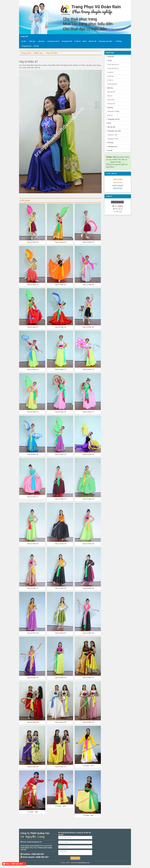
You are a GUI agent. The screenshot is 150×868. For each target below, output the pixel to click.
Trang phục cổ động (113, 111)
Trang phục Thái (67, 41)
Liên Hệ (36, 46)
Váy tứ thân (52, 53)
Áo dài (24, 41)
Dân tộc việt (92, 41)
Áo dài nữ (77, 41)
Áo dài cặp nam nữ (113, 64)
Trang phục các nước (106, 41)
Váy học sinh (111, 104)
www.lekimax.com (84, 863)
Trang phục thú (26, 46)
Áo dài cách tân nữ (113, 68)
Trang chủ (26, 53)
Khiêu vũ (110, 115)
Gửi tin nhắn (75, 858)
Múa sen (110, 96)
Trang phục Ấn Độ (113, 139)
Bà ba (85, 41)
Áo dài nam (111, 76)
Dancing (42, 41)
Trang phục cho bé (53, 41)
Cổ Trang (119, 41)
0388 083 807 (118, 183)
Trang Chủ (110, 57)
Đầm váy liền (111, 92)
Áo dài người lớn (112, 84)
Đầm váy (33, 41)
